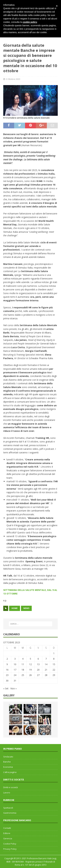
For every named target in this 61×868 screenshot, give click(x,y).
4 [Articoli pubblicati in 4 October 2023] (23, 659)
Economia (8, 767)
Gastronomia (10, 813)
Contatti (7, 828)
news (26, 608)
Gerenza (8, 838)
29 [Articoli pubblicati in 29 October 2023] (54, 675)
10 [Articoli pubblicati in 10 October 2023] (15, 664)
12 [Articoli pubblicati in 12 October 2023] (30, 664)
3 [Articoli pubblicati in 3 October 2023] (15, 659)
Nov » (14, 688)
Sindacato (8, 757)
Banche (7, 762)
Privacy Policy (10, 849)
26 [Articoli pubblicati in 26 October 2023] (30, 675)
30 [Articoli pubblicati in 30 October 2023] (7, 681)
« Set (6, 688)
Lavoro (7, 793)
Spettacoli (8, 808)
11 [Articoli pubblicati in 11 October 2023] (23, 664)
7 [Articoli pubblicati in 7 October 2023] (46, 659)
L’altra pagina (10, 772)
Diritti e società (10, 787)
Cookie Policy (10, 844)
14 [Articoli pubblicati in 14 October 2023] (46, 664)
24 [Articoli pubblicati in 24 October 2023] (15, 675)
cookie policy (30, 22)
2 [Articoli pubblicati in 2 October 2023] (7, 659)
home (15, 608)
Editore (7, 833)
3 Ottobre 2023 (13, 79)
